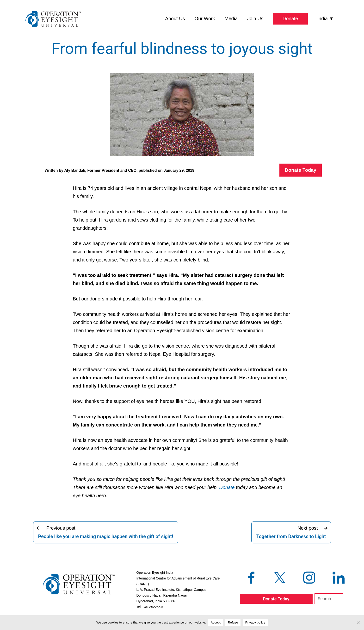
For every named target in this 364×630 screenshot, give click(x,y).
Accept (216, 622)
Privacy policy (255, 622)
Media (231, 19)
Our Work (205, 19)
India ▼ (326, 19)
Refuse (233, 622)
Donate (290, 19)
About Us (175, 19)
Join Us (255, 19)
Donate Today (301, 170)
